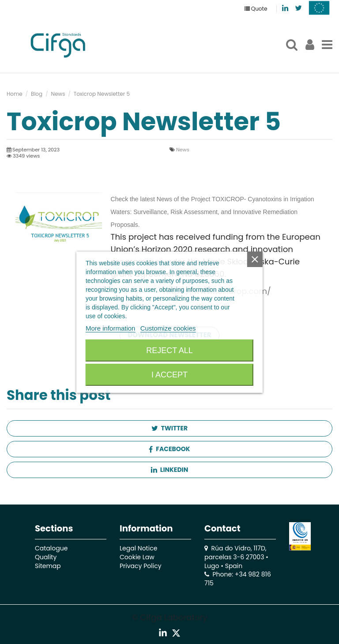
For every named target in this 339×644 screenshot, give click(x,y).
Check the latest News (141, 199)
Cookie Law (137, 557)
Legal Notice (138, 548)
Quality (46, 557)
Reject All (169, 350)
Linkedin (169, 470)
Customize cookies (168, 328)
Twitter (169, 428)
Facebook (169, 449)
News (183, 150)
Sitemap (48, 566)
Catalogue (51, 548)
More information (111, 328)
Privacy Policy (141, 566)
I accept (169, 375)
